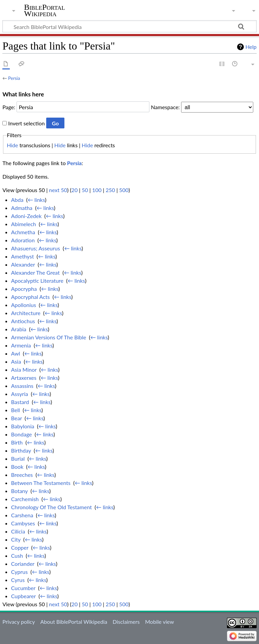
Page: (9, 107)
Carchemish (25, 499)
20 (75, 190)
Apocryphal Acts (31, 297)
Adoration (23, 240)
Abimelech (24, 224)
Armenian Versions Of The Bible (49, 337)
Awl (16, 353)
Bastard (20, 402)
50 (85, 190)
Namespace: (165, 107)
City (16, 539)
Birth (17, 442)
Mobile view (159, 622)
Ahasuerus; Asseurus (36, 248)
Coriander (23, 564)
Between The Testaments (41, 483)
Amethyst (23, 256)
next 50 (58, 190)
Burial (18, 458)
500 (124, 190)
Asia (16, 361)
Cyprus (19, 572)
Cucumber (23, 588)
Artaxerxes (24, 378)
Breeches (22, 475)
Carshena (22, 515)
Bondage (22, 434)
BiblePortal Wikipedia (44, 10)
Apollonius (24, 305)
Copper (20, 547)
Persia (14, 78)
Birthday (21, 450)
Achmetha (23, 232)
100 (97, 190)
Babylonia (23, 426)
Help (251, 47)
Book (17, 467)
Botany (19, 491)
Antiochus (23, 321)
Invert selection (26, 123)
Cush (17, 556)
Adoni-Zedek (26, 216)
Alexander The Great (35, 272)
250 (110, 190)
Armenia (21, 345)
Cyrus (18, 580)
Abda (17, 200)
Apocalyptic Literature (37, 281)
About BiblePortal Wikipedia (74, 622)
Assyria (20, 394)
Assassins (22, 386)
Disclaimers (126, 622)
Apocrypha (24, 289)
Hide (12, 145)
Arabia (19, 329)
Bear (17, 418)
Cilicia (18, 531)
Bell (16, 410)
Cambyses (23, 523)
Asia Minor (24, 370)
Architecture (26, 313)
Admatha (22, 208)
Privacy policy (19, 622)
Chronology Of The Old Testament (51, 507)
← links (36, 200)
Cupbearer (23, 596)
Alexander (23, 264)
